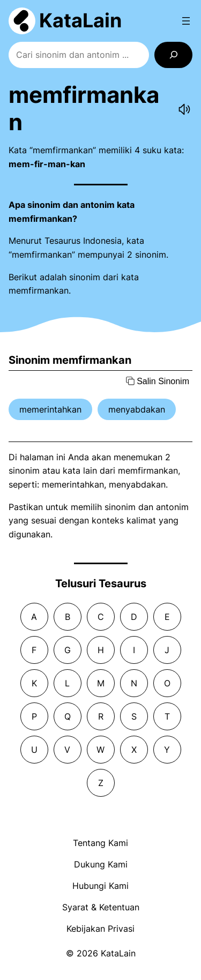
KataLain (80, 20)
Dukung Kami (101, 864)
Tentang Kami (100, 843)
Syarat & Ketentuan (101, 907)
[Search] (173, 55)
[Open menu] (186, 21)
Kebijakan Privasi (100, 929)
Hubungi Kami (100, 886)
